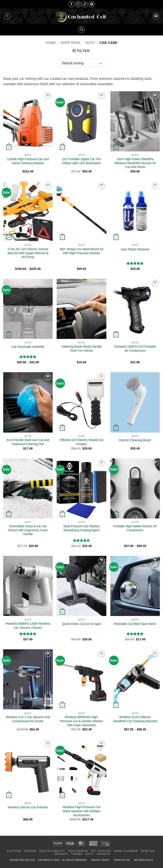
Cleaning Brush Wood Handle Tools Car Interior (81, 349)
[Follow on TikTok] (85, 4)
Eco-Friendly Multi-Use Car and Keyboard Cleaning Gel (28, 442)
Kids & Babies (78, 851)
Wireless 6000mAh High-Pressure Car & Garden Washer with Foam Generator (81, 721)
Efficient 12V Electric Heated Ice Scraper (81, 442)
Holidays (61, 854)
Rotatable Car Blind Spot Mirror (135, 624)
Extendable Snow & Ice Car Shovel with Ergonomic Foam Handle (28, 530)
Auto (90, 43)
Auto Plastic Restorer (135, 249)
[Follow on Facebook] (71, 4)
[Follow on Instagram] (78, 4)
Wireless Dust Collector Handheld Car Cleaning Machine (135, 719)
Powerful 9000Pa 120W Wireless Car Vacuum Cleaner (28, 626)
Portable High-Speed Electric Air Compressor (135, 528)
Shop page (71, 43)
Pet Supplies (101, 851)
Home (51, 43)
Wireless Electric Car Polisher (28, 807)
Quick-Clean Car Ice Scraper (81, 624)
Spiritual (148, 851)
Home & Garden (126, 851)
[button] (7, 16)
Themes (77, 854)
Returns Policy (144, 860)
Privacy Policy (100, 860)
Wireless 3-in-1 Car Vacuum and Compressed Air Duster (28, 719)
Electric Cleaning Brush (135, 440)
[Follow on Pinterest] (92, 4)
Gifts (89, 854)
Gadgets (103, 854)
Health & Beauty (52, 851)
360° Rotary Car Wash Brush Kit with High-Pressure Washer (81, 251)
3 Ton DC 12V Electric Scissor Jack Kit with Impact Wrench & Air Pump (28, 253)
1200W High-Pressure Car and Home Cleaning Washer (28, 161)
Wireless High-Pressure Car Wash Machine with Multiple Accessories (81, 811)
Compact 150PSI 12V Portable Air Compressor (135, 349)
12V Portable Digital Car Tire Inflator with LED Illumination (81, 161)
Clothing (14, 851)
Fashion (30, 851)
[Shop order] (81, 63)
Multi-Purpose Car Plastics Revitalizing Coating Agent (81, 528)
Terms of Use (122, 860)
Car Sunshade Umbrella (28, 347)
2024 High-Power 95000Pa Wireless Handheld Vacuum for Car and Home (135, 163)
